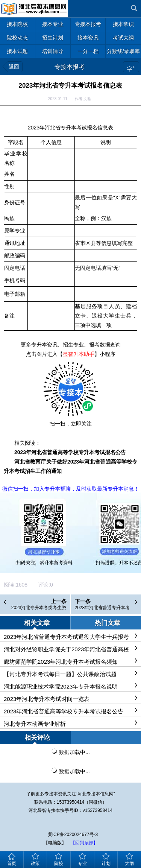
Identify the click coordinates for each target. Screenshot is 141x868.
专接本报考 (70, 67)
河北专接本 (89, 794)
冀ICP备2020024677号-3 (73, 835)
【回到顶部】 (84, 843)
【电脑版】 (55, 843)
